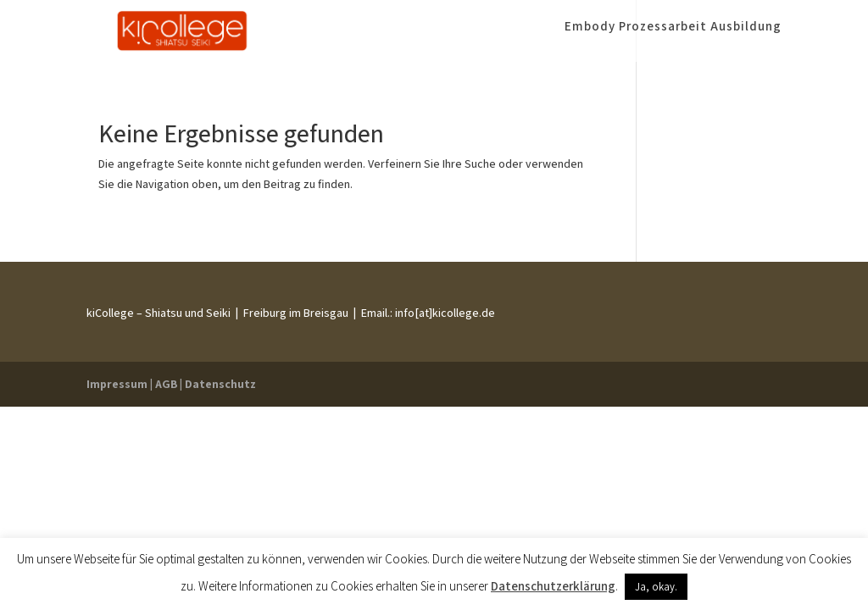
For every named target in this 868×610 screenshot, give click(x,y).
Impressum (117, 384)
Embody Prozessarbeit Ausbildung (673, 36)
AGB (166, 384)
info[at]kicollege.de (444, 313)
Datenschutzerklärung (553, 586)
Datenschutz (220, 384)
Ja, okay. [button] (656, 587)
